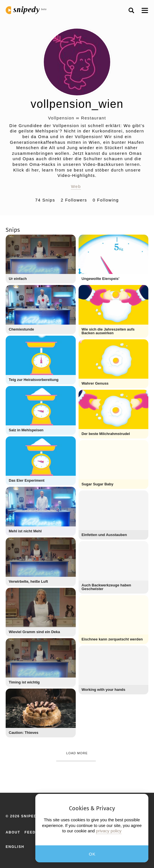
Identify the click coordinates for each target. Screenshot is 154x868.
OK (92, 854)
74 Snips (45, 200)
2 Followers (74, 200)
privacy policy (109, 831)
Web (76, 186)
